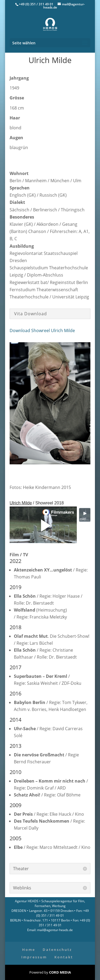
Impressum (34, 957)
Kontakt (64, 957)
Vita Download (31, 314)
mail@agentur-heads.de (55, 930)
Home (29, 950)
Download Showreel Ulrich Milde (42, 330)
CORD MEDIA (60, 972)
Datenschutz (57, 950)
